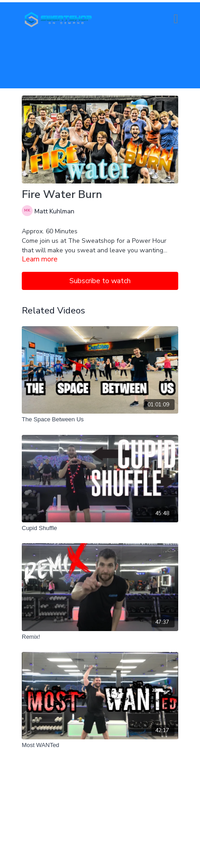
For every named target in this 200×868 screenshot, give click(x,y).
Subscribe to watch (100, 281)
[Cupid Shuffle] (100, 528)
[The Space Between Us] (100, 420)
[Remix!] (100, 637)
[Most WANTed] (100, 745)
